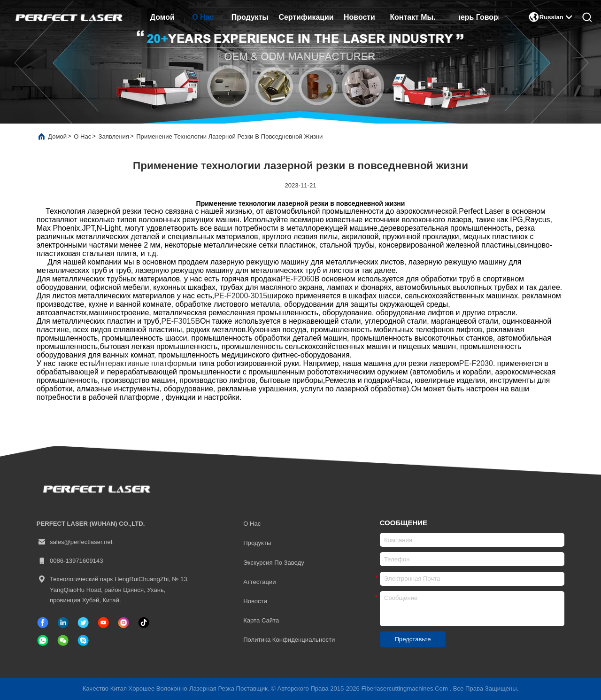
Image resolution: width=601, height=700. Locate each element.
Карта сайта (261, 620)
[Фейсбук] (43, 622)
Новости (359, 17)
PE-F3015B (181, 321)
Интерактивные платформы (143, 363)
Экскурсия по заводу (274, 563)
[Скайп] (83, 640)
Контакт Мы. (412, 17)
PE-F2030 (476, 363)
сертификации (306, 17)
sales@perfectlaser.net (75, 542)
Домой (162, 17)
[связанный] (63, 622)
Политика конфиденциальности (289, 640)
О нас (203, 17)
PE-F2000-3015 (241, 296)
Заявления (114, 136)
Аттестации (259, 582)
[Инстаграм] (123, 622)
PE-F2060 (298, 279)
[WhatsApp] (43, 640)
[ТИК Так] (103, 622)
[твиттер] (83, 622)
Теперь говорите (479, 17)
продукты (250, 17)
